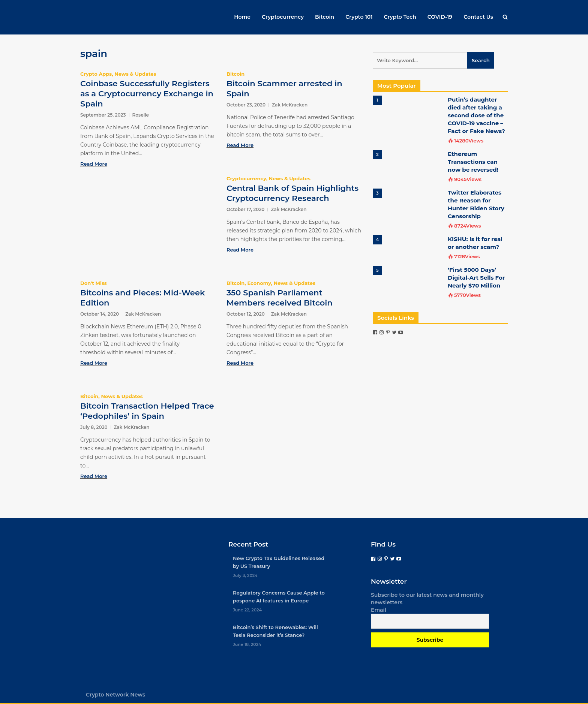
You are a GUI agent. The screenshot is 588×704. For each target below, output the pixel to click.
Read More (94, 164)
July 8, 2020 (94, 427)
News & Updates (135, 74)
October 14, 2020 (100, 314)
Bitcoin (325, 17)
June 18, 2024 (247, 644)
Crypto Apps (96, 74)
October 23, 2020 (246, 105)
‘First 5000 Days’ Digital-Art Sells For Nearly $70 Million (476, 278)
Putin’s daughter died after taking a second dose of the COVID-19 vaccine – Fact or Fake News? (476, 115)
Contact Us (478, 17)
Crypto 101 (359, 17)
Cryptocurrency (283, 17)
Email (379, 610)
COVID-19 (440, 17)
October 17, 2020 (245, 209)
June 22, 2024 (247, 610)
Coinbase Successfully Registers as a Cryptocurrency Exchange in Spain (147, 94)
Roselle (141, 115)
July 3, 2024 (245, 575)
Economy (259, 283)
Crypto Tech (400, 17)
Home (242, 17)
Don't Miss (94, 283)
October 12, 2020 (246, 314)
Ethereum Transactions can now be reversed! (473, 162)
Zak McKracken (290, 105)
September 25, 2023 (103, 115)
